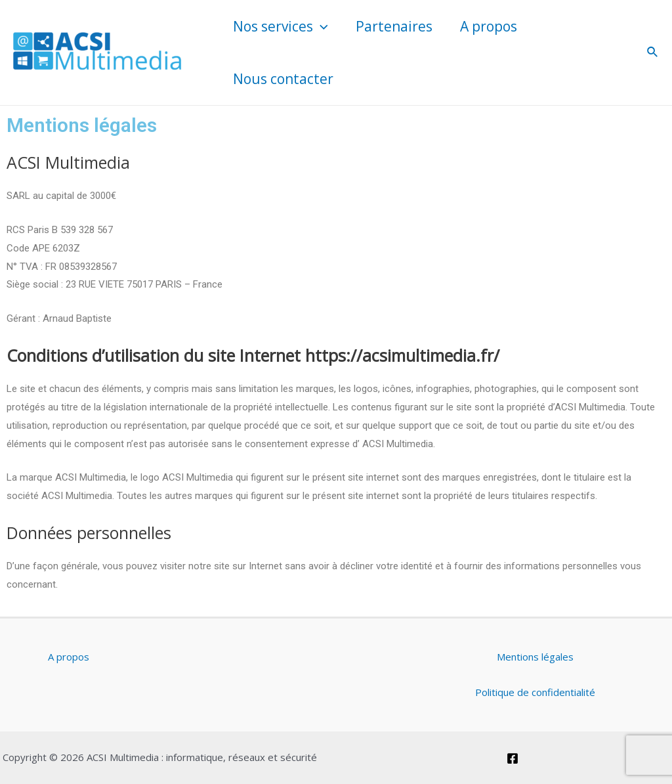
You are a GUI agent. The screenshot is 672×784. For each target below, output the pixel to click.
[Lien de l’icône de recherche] (653, 53)
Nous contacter (283, 79)
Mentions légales (535, 657)
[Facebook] (513, 758)
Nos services (281, 26)
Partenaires (394, 26)
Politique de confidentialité (535, 692)
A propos (489, 26)
